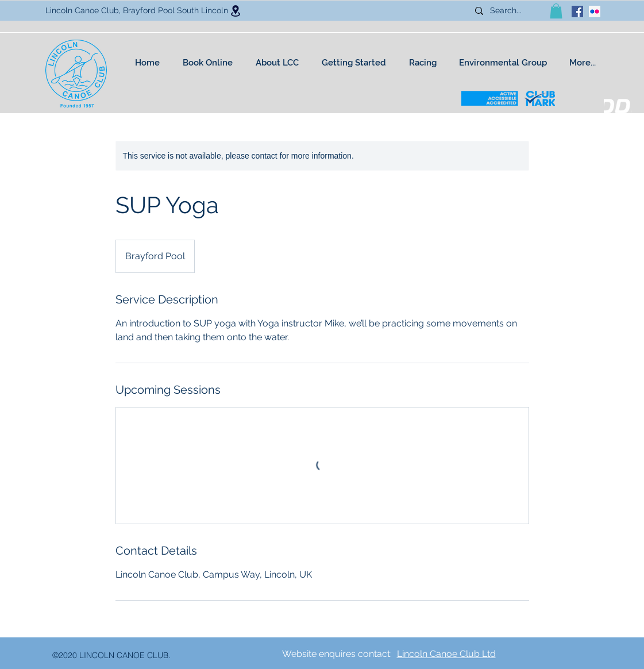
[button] (556, 11)
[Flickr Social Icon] (595, 11)
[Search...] (510, 11)
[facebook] (577, 11)
